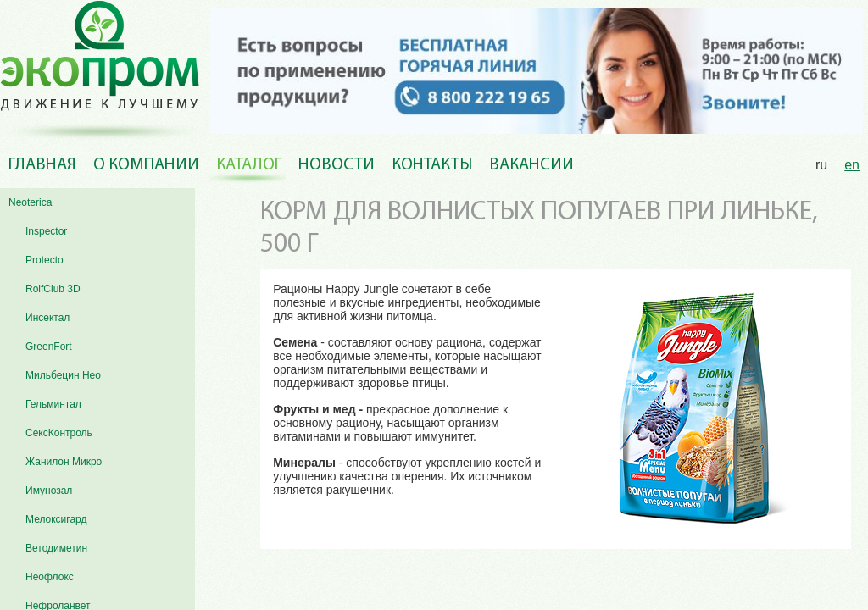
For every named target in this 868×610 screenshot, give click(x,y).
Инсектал (47, 318)
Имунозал (49, 491)
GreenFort (49, 347)
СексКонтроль (59, 433)
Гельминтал (53, 404)
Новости (337, 165)
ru (821, 165)
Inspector (46, 231)
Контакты (432, 165)
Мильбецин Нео (63, 375)
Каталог (249, 165)
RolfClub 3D (53, 289)
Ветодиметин (56, 548)
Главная (42, 165)
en (852, 165)
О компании (146, 165)
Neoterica (30, 202)
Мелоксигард (56, 519)
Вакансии (531, 165)
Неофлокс (50, 577)
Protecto (45, 260)
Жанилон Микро (64, 462)
